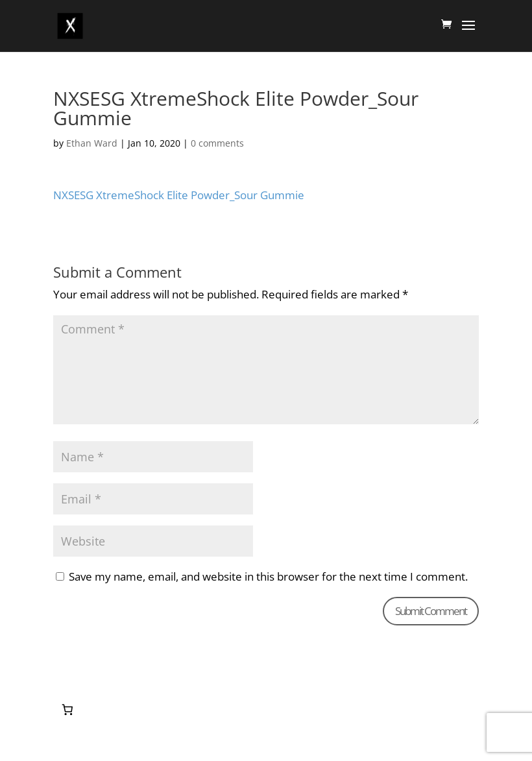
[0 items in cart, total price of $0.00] (67, 710)
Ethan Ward (92, 143)
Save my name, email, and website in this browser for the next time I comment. (268, 576)
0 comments (217, 143)
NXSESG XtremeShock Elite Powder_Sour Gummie (179, 195)
